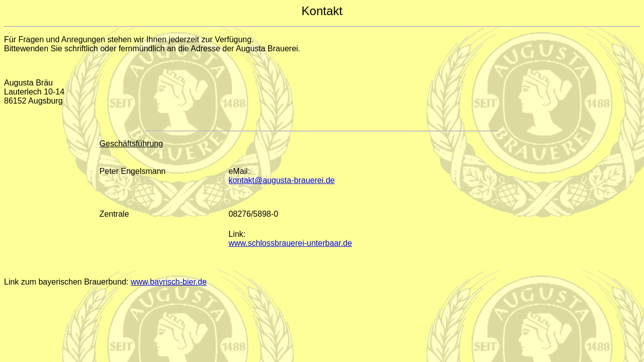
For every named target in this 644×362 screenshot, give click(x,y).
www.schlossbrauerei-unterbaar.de (290, 243)
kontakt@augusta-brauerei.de (281, 180)
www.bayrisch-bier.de (169, 282)
